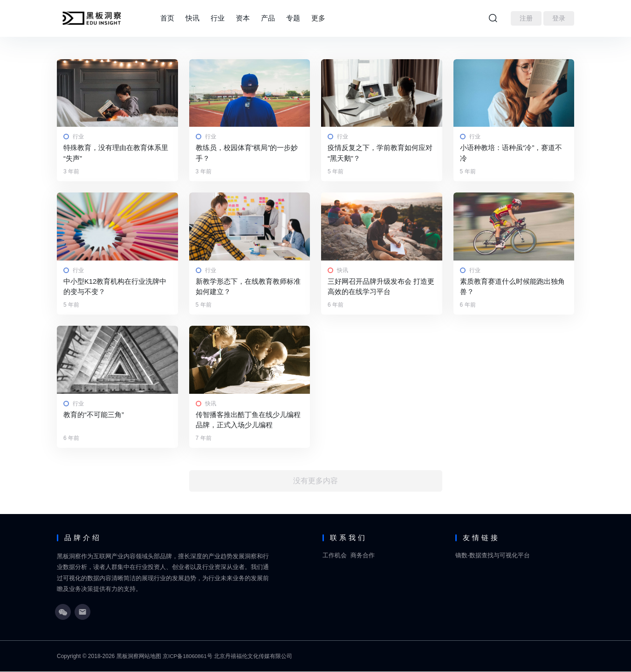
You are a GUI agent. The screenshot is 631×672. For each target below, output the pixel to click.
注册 (526, 18)
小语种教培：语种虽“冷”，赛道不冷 (511, 153)
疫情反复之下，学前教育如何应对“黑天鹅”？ (380, 153)
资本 (243, 18)
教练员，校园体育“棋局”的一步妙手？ (247, 153)
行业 (218, 18)
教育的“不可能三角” (94, 415)
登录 (559, 18)
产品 (268, 18)
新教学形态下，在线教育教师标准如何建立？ (248, 287)
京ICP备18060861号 (188, 657)
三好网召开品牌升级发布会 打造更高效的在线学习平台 (381, 287)
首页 (167, 18)
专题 (293, 18)
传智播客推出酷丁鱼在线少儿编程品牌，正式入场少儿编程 (248, 420)
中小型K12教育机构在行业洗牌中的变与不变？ (115, 287)
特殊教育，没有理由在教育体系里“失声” (116, 153)
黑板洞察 (128, 657)
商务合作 (363, 556)
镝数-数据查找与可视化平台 (493, 556)
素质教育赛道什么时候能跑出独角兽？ (512, 287)
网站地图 (150, 657)
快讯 (192, 18)
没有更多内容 (315, 482)
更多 (318, 18)
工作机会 (335, 556)
